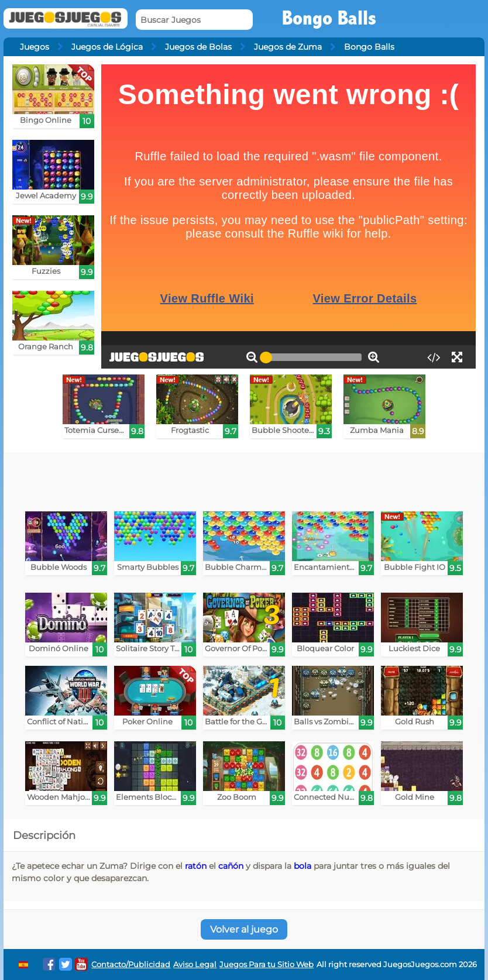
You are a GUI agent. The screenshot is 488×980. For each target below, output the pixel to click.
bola (303, 866)
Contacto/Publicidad (131, 964)
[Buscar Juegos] (194, 20)
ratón (196, 866)
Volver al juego (244, 929)
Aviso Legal (195, 964)
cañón (231, 866)
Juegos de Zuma (288, 47)
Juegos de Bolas (198, 47)
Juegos (35, 47)
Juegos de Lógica (107, 47)
